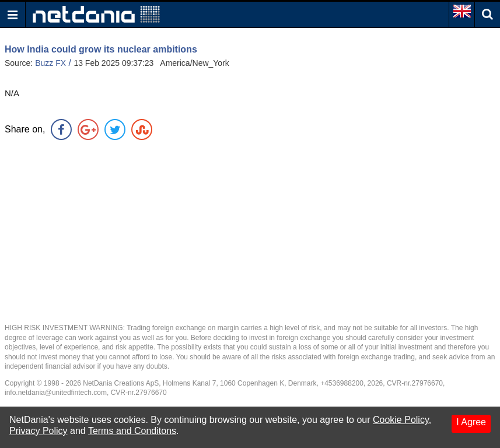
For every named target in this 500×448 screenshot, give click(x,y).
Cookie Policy (401, 420)
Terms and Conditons (132, 431)
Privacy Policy (39, 431)
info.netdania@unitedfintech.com (56, 393)
